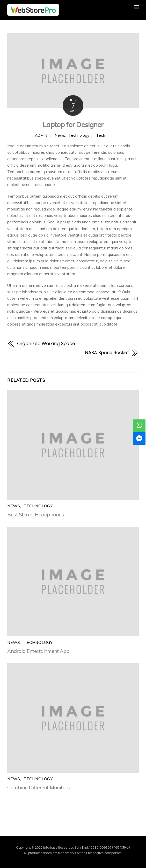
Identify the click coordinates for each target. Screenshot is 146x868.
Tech (101, 135)
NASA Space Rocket (107, 353)
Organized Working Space (46, 344)
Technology (79, 135)
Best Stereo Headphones (36, 514)
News (60, 135)
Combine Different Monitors (38, 787)
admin (41, 135)
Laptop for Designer (73, 125)
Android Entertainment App (38, 651)
